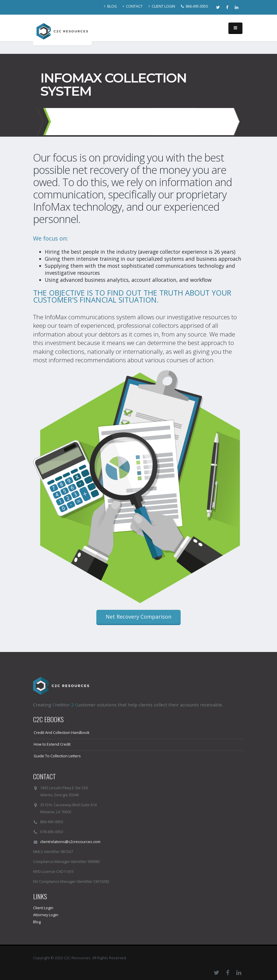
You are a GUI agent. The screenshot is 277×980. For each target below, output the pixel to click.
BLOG (110, 6)
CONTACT (133, 6)
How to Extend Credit (52, 744)
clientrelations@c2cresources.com (70, 842)
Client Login (43, 908)
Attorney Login (46, 915)
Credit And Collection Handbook (61, 733)
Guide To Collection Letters (57, 756)
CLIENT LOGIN (162, 6)
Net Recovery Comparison (138, 617)
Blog (37, 922)
